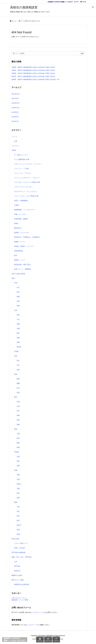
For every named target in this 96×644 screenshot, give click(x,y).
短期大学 (17, 571)
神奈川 (19, 525)
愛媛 (18, 383)
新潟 (18, 461)
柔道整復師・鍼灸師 (21, 219)
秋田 (18, 420)
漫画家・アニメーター (22, 233)
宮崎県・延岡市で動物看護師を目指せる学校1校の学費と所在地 (33, 70)
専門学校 (17, 566)
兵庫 (18, 479)
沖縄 (18, 329)
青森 (18, 425)
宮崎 (18, 324)
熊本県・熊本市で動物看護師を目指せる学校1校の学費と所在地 (33, 76)
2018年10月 (16, 108)
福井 (18, 370)
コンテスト (15, 146)
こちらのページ (32, 625)
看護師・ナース (19, 242)
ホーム (14, 21)
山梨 (18, 457)
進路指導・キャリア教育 (20, 600)
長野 (18, 466)
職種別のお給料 (17, 575)
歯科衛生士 (18, 228)
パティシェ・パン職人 (22, 169)
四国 (16, 374)
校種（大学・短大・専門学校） (22, 557)
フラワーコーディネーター (23, 187)
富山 (18, 361)
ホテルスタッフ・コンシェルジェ (25, 191)
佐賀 (18, 315)
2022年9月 (15, 98)
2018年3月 (15, 117)
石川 (18, 365)
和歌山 (19, 484)
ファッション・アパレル (22, 173)
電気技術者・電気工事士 (22, 265)
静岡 (18, 447)
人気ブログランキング (19, 598)
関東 (16, 502)
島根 (18, 297)
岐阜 (18, 438)
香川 (18, 388)
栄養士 (16, 223)
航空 (16, 255)
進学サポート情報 (18, 580)
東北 (16, 397)
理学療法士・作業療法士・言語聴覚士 (27, 237)
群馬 (18, 530)
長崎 (18, 342)
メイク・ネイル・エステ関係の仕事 (26, 196)
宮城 (18, 402)
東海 (16, 429)
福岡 (18, 338)
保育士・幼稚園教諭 (21, 201)
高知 (18, 393)
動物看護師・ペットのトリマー (25, 210)
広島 (18, 301)
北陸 (16, 356)
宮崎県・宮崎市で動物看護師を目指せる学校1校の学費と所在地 (33, 73)
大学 (16, 562)
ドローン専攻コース (21, 543)
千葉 (18, 507)
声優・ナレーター (20, 214)
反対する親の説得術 (18, 274)
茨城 (18, 534)
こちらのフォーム (37, 612)
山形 (18, 406)
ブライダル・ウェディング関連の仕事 (27, 182)
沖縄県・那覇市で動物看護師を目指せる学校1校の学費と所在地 (33, 67)
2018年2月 (15, 121)
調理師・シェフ (19, 260)
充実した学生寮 (19, 548)
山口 (18, 287)
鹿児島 (19, 347)
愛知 (18, 443)
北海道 (16, 351)
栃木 (18, 520)
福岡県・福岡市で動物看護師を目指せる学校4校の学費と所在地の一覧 (35, 79)
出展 (16, 141)
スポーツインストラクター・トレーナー (28, 164)
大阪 (18, 488)
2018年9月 (15, 112)
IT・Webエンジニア (21, 155)
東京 (18, 516)
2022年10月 (16, 94)
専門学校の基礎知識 (18, 552)
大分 (18, 319)
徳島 (18, 379)
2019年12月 (16, 103)
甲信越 (16, 452)
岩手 (18, 411)
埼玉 (18, 511)
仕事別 (14, 150)
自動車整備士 (19, 251)
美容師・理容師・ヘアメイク (24, 246)
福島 (18, 415)
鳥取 (18, 306)
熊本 (18, 333)
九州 (16, 310)
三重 (18, 434)
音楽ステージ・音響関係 (22, 269)
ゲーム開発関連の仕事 (22, 159)
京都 (18, 475)
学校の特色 (15, 539)
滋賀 (18, 498)
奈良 (18, 493)
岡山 (18, 292)
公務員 (16, 205)
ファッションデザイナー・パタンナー (27, 178)
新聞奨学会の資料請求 (22, 584)
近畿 (16, 470)
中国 (16, 283)
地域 (13, 278)
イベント (15, 137)
